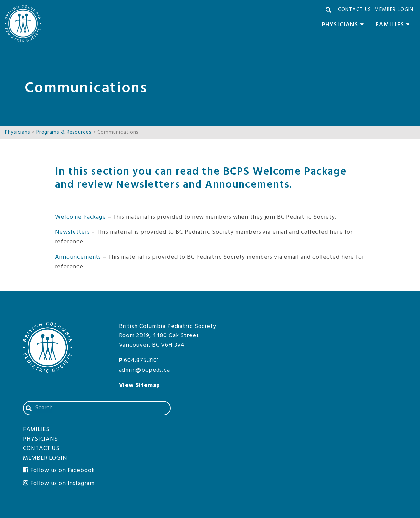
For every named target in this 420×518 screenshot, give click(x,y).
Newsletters (73, 232)
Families (395, 26)
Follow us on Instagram (59, 483)
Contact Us (355, 10)
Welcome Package (81, 217)
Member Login (394, 10)
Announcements (78, 257)
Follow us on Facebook (59, 471)
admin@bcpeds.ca (145, 370)
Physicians (345, 26)
